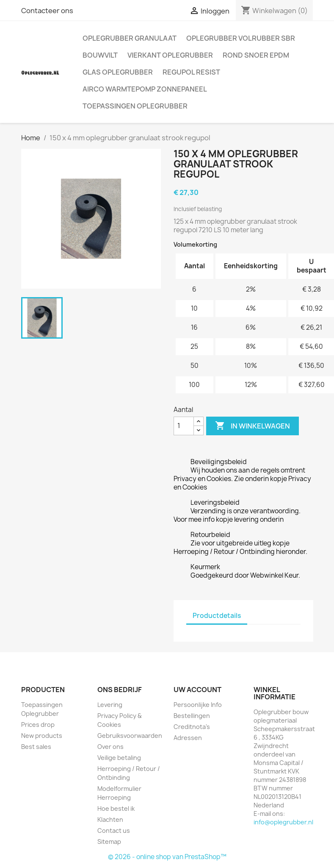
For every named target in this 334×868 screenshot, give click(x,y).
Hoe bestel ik (116, 808)
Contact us (114, 830)
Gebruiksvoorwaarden (130, 736)
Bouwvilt (100, 55)
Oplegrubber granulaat (130, 38)
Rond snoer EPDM (256, 55)
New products (42, 736)
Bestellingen (192, 716)
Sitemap (109, 842)
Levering (110, 705)
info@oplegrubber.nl (283, 822)
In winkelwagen (253, 426)
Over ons (110, 747)
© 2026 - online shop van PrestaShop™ (167, 857)
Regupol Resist (191, 72)
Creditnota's (192, 727)
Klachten (110, 819)
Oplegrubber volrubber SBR (241, 38)
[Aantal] (184, 426)
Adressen (188, 738)
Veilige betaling (119, 758)
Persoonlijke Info (198, 705)
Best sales (36, 747)
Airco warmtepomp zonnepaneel (145, 89)
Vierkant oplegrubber (170, 55)
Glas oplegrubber (118, 72)
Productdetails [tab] (217, 616)
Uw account (197, 690)
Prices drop (38, 725)
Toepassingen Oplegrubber (135, 106)
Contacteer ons (47, 11)
